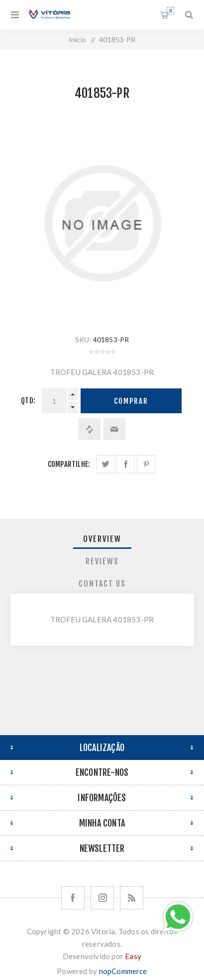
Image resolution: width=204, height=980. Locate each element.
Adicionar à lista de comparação (90, 429)
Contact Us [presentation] (102, 584)
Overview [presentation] (102, 539)
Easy (133, 956)
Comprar (131, 401)
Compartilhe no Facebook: (126, 464)
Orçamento (170, 11)
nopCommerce (123, 971)
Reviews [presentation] (102, 561)
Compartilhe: (69, 464)
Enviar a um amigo (114, 429)
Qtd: (28, 401)
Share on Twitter (105, 464)
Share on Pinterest (146, 464)
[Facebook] (73, 898)
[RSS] (132, 898)
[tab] (102, 539)
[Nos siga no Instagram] (102, 898)
